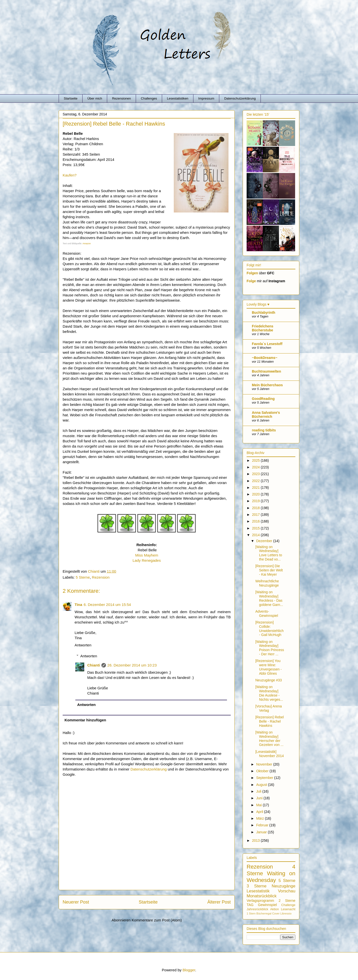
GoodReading (263, 399)
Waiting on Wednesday (271, 877)
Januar (262, 832)
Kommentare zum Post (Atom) (157, 920)
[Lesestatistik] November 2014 (270, 754)
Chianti (94, 665)
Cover (276, 913)
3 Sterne (257, 886)
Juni (260, 798)
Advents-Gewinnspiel (267, 613)
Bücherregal (264, 913)
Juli (259, 791)
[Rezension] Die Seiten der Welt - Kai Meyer (269, 570)
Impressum (206, 98)
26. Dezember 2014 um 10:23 (132, 665)
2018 (256, 508)
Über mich (95, 98)
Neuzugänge (284, 886)
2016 (256, 521)
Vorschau (287, 891)
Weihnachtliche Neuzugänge (267, 583)
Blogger (189, 970)
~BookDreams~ (265, 358)
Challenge (288, 905)
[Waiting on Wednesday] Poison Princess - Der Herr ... (270, 648)
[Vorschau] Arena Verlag (269, 708)
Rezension (101, 577)
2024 (256, 467)
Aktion (275, 909)
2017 (256, 515)
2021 (256, 488)
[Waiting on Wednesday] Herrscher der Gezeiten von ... (269, 738)
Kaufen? (70, 175)
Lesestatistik (258, 891)
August (262, 785)
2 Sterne (287, 901)
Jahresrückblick (257, 909)
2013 (256, 840)
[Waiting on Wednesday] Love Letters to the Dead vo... (269, 553)
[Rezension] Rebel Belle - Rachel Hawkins (269, 721)
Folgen (252, 273)
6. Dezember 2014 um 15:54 (107, 605)
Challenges (149, 98)
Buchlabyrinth (264, 313)
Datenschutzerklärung (240, 98)
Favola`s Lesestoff (267, 344)
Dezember (265, 541)
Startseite (71, 98)
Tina (78, 605)
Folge (251, 281)
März (260, 818)
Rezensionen (122, 98)
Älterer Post (219, 902)
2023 (256, 474)
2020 (256, 494)
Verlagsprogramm (260, 901)
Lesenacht (288, 909)
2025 (256, 460)
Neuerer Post (76, 902)
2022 (256, 481)
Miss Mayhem (147, 555)
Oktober (263, 771)
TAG (250, 905)
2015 (256, 528)
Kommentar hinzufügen (86, 720)
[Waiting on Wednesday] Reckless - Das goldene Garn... (269, 598)
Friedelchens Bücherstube (263, 328)
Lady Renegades (147, 560)
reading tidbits (264, 430)
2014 (256, 535)
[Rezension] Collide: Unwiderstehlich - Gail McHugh (269, 629)
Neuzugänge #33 (269, 680)
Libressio (286, 913)
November (265, 764)
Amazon (87, 244)
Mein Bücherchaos (267, 385)
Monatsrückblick (262, 896)
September (265, 778)
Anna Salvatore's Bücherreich (266, 415)
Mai (259, 805)
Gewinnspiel (267, 905)
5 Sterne (83, 577)
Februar (263, 825)
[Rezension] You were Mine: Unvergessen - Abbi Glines (268, 667)
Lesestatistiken (178, 98)
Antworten (83, 645)
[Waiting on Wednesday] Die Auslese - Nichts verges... (269, 693)
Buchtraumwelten (266, 371)
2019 (256, 501)
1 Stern (251, 913)
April (260, 812)
